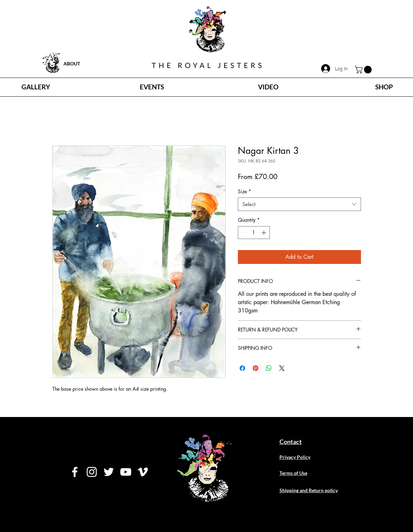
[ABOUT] (88, 64)
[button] (364, 70)
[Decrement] (243, 233)
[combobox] (299, 204)
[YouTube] (126, 472)
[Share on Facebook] (242, 368)
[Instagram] (92, 472)
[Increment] (264, 233)
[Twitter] (109, 472)
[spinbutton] (254, 233)
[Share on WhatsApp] (269, 368)
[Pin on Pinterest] (256, 368)
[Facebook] (75, 472)
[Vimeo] (143, 472)
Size (244, 191)
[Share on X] (282, 368)
